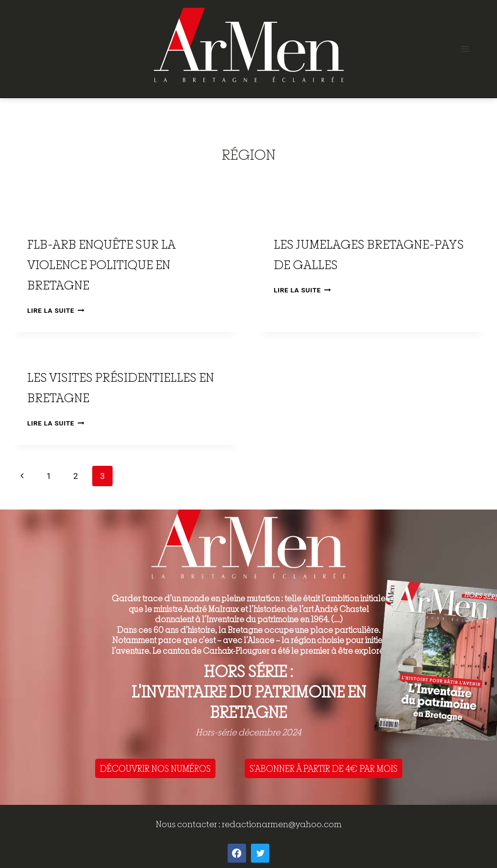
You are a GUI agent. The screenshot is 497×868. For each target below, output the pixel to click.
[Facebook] (237, 853)
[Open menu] (465, 49)
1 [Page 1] (49, 476)
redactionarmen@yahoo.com (282, 824)
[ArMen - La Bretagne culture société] (249, 45)
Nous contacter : (189, 824)
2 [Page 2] (76, 476)
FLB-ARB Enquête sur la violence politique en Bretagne (101, 264)
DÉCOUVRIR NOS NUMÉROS (155, 768)
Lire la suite (56, 310)
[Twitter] (260, 853)
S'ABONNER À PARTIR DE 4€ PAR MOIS (323, 768)
